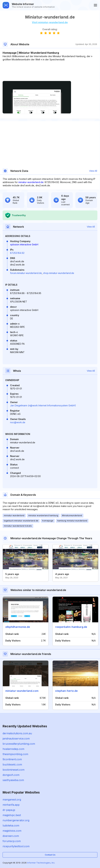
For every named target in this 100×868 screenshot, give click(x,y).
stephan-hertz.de (66, 691)
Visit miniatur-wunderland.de (50, 22)
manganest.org (12, 800)
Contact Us (50, 855)
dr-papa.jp (9, 810)
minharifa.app (11, 805)
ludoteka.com (11, 825)
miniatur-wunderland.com (22, 691)
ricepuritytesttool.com (16, 846)
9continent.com (12, 759)
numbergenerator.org (16, 820)
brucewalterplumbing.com (19, 744)
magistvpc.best (12, 815)
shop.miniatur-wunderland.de (59, 273)
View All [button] (93, 171)
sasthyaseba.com (13, 780)
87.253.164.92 (17, 253)
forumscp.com (12, 841)
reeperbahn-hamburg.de (71, 627)
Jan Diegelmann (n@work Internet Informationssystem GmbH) (43, 405)
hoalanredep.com (13, 749)
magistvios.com (12, 831)
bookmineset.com (14, 770)
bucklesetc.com (12, 764)
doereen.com (11, 836)
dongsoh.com (11, 775)
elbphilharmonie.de (18, 627)
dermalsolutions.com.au (17, 733)
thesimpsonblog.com (15, 754)
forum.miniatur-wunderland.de (26, 273)
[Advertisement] (50, 71)
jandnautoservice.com (16, 739)
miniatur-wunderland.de (31, 182)
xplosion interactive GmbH (24, 244)
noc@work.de (18, 422)
